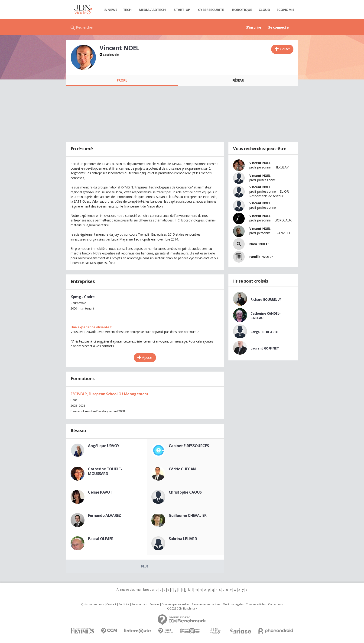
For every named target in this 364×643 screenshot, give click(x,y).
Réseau (238, 80)
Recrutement (139, 604)
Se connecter (279, 27)
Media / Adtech (152, 10)
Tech (127, 10)
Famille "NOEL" (261, 257)
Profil (122, 80)
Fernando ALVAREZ (104, 515)
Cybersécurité (211, 10)
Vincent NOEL (260, 163)
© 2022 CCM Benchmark (182, 609)
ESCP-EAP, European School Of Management (110, 394)
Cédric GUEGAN (182, 469)
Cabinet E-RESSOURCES (189, 446)
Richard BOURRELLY (266, 299)
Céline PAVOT (100, 492)
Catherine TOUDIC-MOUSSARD (105, 471)
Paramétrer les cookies (206, 604)
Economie (286, 10)
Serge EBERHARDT (265, 332)
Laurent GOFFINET (265, 348)
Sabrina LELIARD (183, 539)
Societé (154, 604)
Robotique (242, 10)
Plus (145, 566)
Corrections (275, 604)
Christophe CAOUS (185, 492)
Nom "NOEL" (259, 244)
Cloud (264, 10)
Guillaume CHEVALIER (188, 515)
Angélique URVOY (104, 446)
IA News (110, 10)
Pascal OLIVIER (101, 539)
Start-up (182, 10)
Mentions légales (233, 604)
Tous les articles (256, 604)
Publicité (124, 604)
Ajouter (285, 49)
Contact (111, 604)
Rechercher (85, 27)
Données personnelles (175, 604)
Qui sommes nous (93, 604)
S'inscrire (254, 27)
